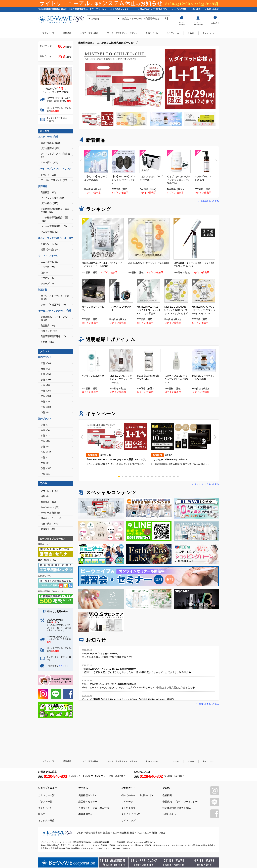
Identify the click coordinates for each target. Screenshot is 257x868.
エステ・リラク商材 (89, 33)
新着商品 (49, 502)
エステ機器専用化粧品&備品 (54, 219)
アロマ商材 (50, 162)
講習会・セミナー (52, 518)
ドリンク (49, 175)
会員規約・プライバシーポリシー (180, 802)
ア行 (47, 363)
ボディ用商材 (51, 148)
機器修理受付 (85, 814)
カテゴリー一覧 (46, 795)
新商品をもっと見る (210, 201)
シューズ (48, 283)
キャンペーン (209, 33)
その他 (191, 33)
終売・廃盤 (50, 524)
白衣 (46, 273)
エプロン (48, 278)
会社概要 (196, 9)
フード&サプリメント (55, 180)
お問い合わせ (213, 9)
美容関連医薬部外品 (54, 336)
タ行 (47, 380)
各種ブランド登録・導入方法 (94, 808)
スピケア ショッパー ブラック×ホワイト (151, 178)
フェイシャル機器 (53, 198)
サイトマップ (128, 820)
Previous (81, 161)
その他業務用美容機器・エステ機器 (55, 210)
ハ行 (47, 391)
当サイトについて (131, 814)
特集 (46, 496)
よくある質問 (180, 9)
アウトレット (50, 491)
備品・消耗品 (51, 249)
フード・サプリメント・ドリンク (122, 33)
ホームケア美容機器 (54, 226)
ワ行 (46, 412)
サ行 (47, 374)
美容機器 (67, 33)
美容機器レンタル (88, 795)
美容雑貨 (48, 325)
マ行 (47, 396)
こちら (62, 666)
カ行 (46, 369)
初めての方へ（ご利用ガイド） (154, 9)
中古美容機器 (50, 232)
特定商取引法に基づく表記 (177, 808)
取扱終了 (48, 529)
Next (216, 161)
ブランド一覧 (48, 33)
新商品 (42, 814)
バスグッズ (49, 331)
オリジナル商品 (52, 513)
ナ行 (46, 385)
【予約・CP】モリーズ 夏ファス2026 (96, 178)
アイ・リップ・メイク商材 (55, 155)
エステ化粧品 (52, 143)
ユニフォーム (173, 33)
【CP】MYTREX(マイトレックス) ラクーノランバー (123, 180)
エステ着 (48, 267)
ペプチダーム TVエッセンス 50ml (206, 178)
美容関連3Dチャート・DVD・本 (55, 318)
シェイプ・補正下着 (54, 305)
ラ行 (47, 407)
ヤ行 (46, 402)
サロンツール (152, 33)
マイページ (127, 802)
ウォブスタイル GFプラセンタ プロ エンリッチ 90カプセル (179, 180)
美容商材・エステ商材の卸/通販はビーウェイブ (61, 19)
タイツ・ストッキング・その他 (55, 298)
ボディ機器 (50, 203)
